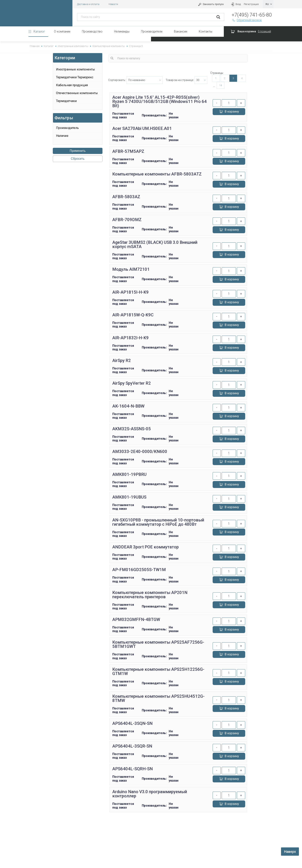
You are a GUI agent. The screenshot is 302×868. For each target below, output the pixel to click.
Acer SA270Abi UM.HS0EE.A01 (142, 128)
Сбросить (78, 159)
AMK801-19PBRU (129, 474)
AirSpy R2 (122, 360)
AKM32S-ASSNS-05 (132, 429)
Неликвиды (122, 31)
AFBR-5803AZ (126, 197)
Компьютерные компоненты (109, 46)
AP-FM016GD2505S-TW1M (139, 570)
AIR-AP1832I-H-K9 (130, 338)
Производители (152, 31)
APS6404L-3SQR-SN (132, 746)
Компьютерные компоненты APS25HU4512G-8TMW (159, 698)
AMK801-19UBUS (129, 497)
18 (221, 85)
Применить (78, 151)
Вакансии (181, 31)
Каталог (39, 31)
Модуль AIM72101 (131, 269)
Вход (235, 4)
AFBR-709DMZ (127, 220)
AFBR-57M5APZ (128, 151)
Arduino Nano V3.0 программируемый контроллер (150, 794)
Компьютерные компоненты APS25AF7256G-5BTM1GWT (158, 644)
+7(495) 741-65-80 (252, 15)
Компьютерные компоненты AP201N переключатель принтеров (150, 595)
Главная (35, 46)
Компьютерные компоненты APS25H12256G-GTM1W (158, 671)
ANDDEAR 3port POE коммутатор (146, 547)
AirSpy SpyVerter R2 (132, 383)
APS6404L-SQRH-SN (133, 769)
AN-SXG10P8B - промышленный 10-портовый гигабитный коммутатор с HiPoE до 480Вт (158, 522)
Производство (92, 31)
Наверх (290, 852)
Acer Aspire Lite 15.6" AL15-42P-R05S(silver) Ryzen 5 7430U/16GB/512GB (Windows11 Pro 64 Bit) (160, 102)
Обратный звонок (247, 20)
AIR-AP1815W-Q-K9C (133, 315)
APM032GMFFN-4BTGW (136, 619)
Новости (113, 4)
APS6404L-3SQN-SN (132, 723)
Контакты (206, 31)
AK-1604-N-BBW (128, 406)
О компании (62, 31)
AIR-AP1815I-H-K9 (130, 292)
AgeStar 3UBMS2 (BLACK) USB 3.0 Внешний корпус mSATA (155, 244)
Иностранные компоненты (73, 46)
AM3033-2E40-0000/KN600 (140, 452)
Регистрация (251, 4)
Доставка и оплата (88, 4)
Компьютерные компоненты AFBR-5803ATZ (157, 174)
